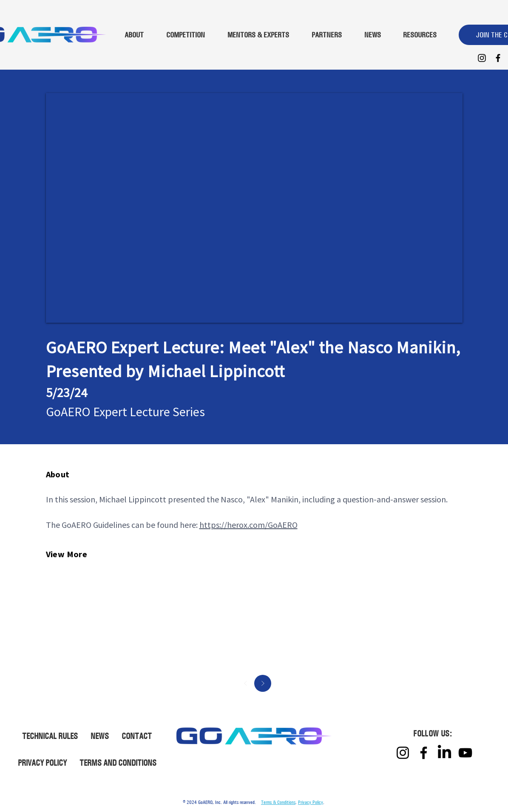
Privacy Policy (311, 802)
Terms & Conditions (278, 802)
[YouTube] (465, 753)
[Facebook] (498, 58)
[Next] (263, 683)
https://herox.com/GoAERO (248, 525)
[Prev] (246, 683)
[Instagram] (482, 58)
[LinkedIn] (444, 753)
